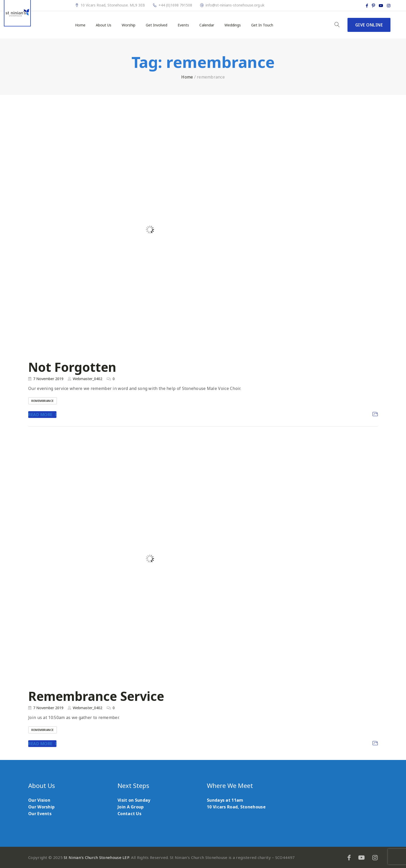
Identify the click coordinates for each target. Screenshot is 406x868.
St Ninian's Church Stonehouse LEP (96, 857)
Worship (129, 25)
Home (80, 25)
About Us (104, 25)
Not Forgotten (72, 367)
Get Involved (157, 25)
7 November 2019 (48, 379)
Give (369, 25)
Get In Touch (262, 25)
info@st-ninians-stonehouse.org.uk (235, 5)
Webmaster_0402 (88, 379)
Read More (40, 415)
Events (183, 25)
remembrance (43, 401)
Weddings (233, 25)
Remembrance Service (96, 696)
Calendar (207, 25)
